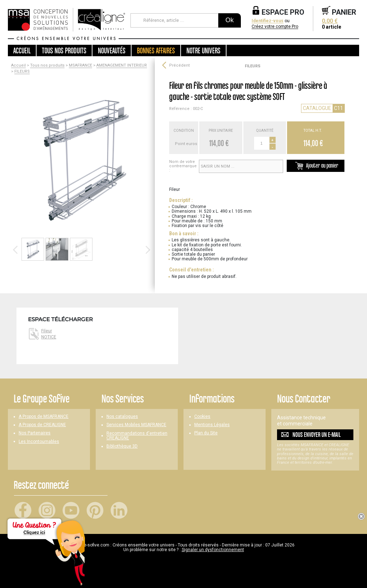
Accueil (22, 50)
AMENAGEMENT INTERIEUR (122, 66)
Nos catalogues (122, 417)
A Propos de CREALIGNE (42, 425)
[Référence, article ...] (174, 20)
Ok (230, 20)
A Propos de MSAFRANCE (44, 417)
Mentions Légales (212, 425)
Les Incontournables (39, 442)
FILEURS (22, 72)
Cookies (202, 417)
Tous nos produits (47, 66)
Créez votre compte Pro (275, 27)
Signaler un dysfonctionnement (213, 550)
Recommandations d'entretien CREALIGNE (137, 436)
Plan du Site (206, 433)
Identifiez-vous (268, 21)
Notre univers (203, 50)
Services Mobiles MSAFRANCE (136, 425)
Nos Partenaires (35, 433)
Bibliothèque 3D (122, 446)
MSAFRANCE (80, 66)
